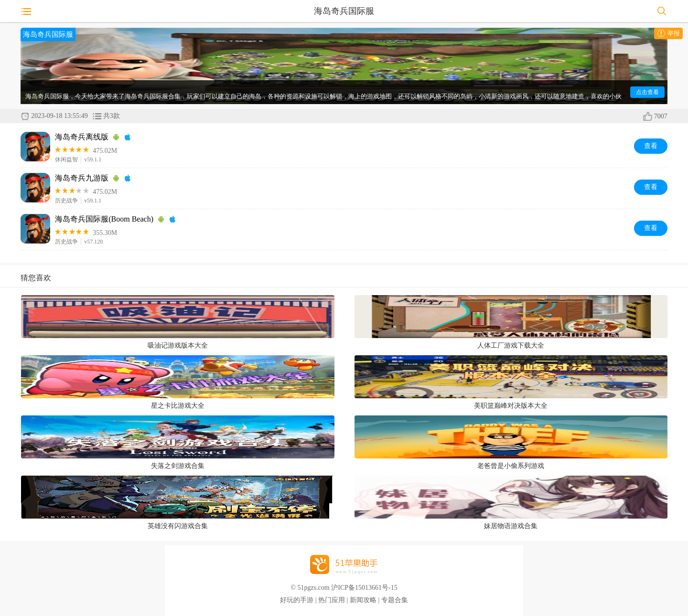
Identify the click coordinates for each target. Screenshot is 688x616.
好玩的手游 (297, 600)
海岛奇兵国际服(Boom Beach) (104, 219)
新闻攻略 (363, 600)
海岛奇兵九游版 (82, 178)
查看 (651, 146)
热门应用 (332, 600)
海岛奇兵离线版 (82, 137)
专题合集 (395, 600)
